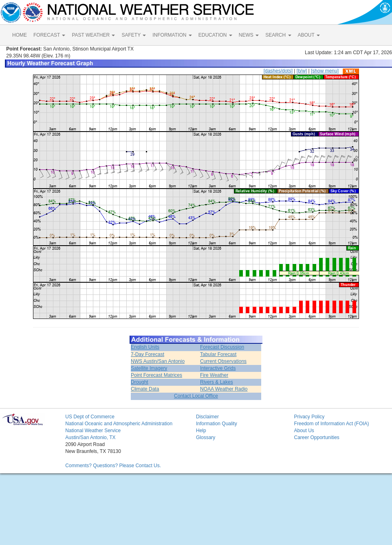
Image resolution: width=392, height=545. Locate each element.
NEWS (249, 35)
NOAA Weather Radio (224, 389)
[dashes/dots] (278, 71)
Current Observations (223, 361)
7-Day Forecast (148, 354)
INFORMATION (172, 35)
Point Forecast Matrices (156, 375)
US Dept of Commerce (90, 417)
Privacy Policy (309, 417)
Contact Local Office (196, 396)
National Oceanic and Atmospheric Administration (119, 424)
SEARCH (278, 35)
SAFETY (134, 35)
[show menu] (325, 71)
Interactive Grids (218, 368)
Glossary (206, 437)
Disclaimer (207, 417)
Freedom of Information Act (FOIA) (331, 424)
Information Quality (217, 424)
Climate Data (145, 389)
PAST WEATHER (93, 35)
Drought (140, 382)
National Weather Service (93, 431)
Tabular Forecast (218, 354)
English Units (145, 347)
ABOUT (309, 35)
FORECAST (49, 35)
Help (201, 431)
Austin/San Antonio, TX (90, 437)
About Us (304, 431)
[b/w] (302, 71)
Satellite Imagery (149, 368)
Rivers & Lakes (217, 382)
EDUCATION (215, 35)
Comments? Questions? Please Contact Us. (113, 466)
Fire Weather (214, 375)
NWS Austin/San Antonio (158, 361)
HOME (20, 35)
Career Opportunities (316, 437)
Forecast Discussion (222, 347)
